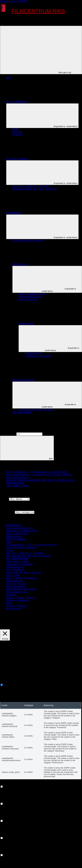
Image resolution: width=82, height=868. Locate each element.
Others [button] (4, 852)
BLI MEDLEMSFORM (17, 559)
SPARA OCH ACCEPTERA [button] (14, 867)
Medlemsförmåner (47, 380)
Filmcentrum (14, 581)
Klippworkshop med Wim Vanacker (35, 189)
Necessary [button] (7, 682)
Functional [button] (7, 784)
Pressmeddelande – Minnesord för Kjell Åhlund (39, 475)
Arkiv (4, 499)
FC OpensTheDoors (41, 159)
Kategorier (7, 512)
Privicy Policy (17, 584)
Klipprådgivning (30, 297)
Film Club (13, 575)
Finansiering (34, 353)
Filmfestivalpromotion (28, 241)
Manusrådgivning (17, 478)
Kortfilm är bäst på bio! (36, 410)
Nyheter (18, 135)
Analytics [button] (7, 818)
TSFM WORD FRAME (17, 486)
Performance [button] (8, 801)
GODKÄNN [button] (30, 628)
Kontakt (18, 132)
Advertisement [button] (10, 835)
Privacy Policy (17, 606)
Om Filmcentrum (17, 592)
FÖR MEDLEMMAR (22, 413)
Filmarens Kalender (38, 356)
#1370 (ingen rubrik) (21, 598)
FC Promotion (15, 570)
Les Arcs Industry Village (31, 186)
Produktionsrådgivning (22, 531)
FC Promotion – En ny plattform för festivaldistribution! (31, 546)
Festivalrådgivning (32, 294)
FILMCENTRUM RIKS (38, 11)
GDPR (15, 129)
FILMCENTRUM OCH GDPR (21, 589)
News (9, 603)
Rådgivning (43, 264)
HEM (8, 78)
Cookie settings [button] (12, 628)
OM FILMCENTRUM (40, 102)
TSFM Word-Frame (17, 562)
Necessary (11, 685)
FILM (9, 542)
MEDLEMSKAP (37, 213)
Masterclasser (28, 300)
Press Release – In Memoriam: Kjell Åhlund (37, 472)
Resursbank (49, 324)
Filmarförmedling (18, 600)
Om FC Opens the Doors (22, 578)
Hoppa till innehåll (14, 1)
